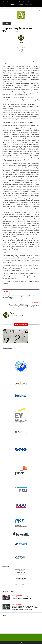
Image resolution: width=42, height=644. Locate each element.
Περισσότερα (29, 5)
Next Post (36, 303)
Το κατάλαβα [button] (21, 5)
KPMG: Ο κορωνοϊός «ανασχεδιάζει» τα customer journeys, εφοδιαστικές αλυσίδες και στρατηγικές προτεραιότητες (25, 608)
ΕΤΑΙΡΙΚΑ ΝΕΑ (20, 596)
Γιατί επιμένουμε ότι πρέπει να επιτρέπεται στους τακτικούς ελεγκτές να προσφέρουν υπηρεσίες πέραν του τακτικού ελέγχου (20, 296)
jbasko (21, 43)
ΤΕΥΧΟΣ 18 (7, 23)
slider (14, 596)
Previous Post (8, 291)
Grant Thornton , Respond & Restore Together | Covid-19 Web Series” (23, 598)
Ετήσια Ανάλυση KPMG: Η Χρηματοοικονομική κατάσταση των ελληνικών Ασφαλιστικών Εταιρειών (23, 306)
